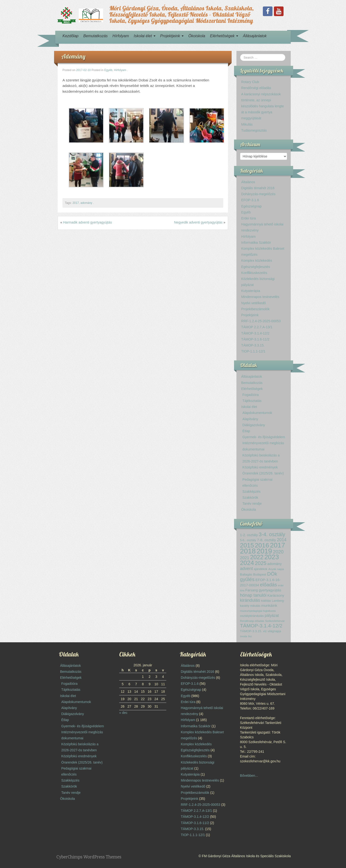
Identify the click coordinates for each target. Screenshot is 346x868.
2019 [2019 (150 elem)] (264, 551)
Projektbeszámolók (255, 309)
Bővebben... (249, 776)
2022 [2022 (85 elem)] (257, 557)
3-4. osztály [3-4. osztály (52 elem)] (272, 534)
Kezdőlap (71, 36)
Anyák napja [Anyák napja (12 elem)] (276, 569)
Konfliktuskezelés (254, 273)
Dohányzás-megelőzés (258, 194)
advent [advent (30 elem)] (247, 569)
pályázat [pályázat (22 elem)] (272, 616)
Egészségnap (251, 206)
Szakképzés (251, 492)
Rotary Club (250, 82)
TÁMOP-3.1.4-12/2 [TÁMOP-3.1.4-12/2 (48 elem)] (261, 626)
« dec (123, 713)
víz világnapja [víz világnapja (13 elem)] (272, 631)
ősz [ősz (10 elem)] (250, 636)
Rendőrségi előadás (256, 88)
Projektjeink (172, 36)
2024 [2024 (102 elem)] (247, 563)
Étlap (246, 431)
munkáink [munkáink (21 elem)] (269, 605)
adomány (86, 203)
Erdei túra (249, 218)
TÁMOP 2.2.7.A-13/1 (257, 327)
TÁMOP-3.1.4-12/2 (255, 333)
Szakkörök (250, 498)
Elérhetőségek (224, 36)
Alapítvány (250, 419)
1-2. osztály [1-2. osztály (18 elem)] (249, 535)
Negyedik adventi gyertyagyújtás (198, 222)
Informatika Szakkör (256, 243)
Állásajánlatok (255, 36)
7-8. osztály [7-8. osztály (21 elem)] (267, 540)
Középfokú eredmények (260, 467)
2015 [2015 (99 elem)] (247, 545)
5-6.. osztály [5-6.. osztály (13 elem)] (248, 540)
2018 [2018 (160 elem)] (248, 551)
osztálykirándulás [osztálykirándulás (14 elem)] (252, 616)
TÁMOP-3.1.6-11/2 (255, 339)
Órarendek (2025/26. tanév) (263, 473)
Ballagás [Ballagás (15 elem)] (246, 574)
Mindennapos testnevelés (260, 297)
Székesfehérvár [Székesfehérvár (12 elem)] (275, 621)
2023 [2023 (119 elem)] (272, 557)
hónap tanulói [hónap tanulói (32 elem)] (253, 595)
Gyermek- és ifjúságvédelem (264, 437)
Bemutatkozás (96, 36)
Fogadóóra (251, 395)
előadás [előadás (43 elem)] (269, 585)
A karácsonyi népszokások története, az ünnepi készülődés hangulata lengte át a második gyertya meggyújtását (263, 106)
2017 (76, 203)
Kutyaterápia (251, 291)
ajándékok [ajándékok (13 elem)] (261, 569)
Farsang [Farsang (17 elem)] (252, 590)
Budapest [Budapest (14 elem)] (259, 574)
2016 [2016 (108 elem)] (262, 545)
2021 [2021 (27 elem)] (245, 558)
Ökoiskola (197, 36)
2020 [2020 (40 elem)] (278, 552)
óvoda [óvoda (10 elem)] (244, 636)
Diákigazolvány (254, 425)
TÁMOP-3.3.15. (253, 345)
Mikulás (247, 124)
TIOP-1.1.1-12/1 (253, 351)
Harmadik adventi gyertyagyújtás (88, 222)
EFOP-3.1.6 (250, 200)
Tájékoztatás (252, 401)
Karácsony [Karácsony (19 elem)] (276, 595)
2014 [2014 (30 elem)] (282, 540)
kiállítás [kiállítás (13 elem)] (266, 601)
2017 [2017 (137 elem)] (278, 545)
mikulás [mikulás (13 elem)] (255, 606)
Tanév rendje (252, 504)
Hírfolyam (121, 36)
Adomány (73, 56)
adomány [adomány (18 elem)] (275, 564)
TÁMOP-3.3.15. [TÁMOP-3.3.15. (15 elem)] (251, 631)
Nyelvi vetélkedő (253, 303)
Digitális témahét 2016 (258, 188)
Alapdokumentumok (257, 413)
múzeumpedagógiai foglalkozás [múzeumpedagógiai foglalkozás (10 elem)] (258, 611)
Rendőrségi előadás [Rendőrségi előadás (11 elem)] (252, 621)
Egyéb (108, 70)
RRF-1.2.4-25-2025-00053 (261, 321)
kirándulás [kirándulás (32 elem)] (250, 600)
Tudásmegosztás (254, 130)
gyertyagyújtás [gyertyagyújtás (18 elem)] (270, 590)
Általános (248, 182)
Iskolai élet (145, 36)
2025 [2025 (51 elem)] (261, 563)
